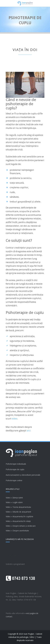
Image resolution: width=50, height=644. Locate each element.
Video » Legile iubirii (14, 502)
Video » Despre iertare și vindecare (21, 526)
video (14, 419)
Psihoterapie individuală (16, 464)
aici (29, 431)
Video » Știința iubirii (14, 498)
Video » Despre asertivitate (17, 531)
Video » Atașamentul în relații (18, 521)
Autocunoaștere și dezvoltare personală (23, 475)
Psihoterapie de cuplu (15, 469)
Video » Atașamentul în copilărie (19, 516)
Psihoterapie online (14, 480)
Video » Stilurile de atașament (18, 512)
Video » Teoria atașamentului (18, 507)
